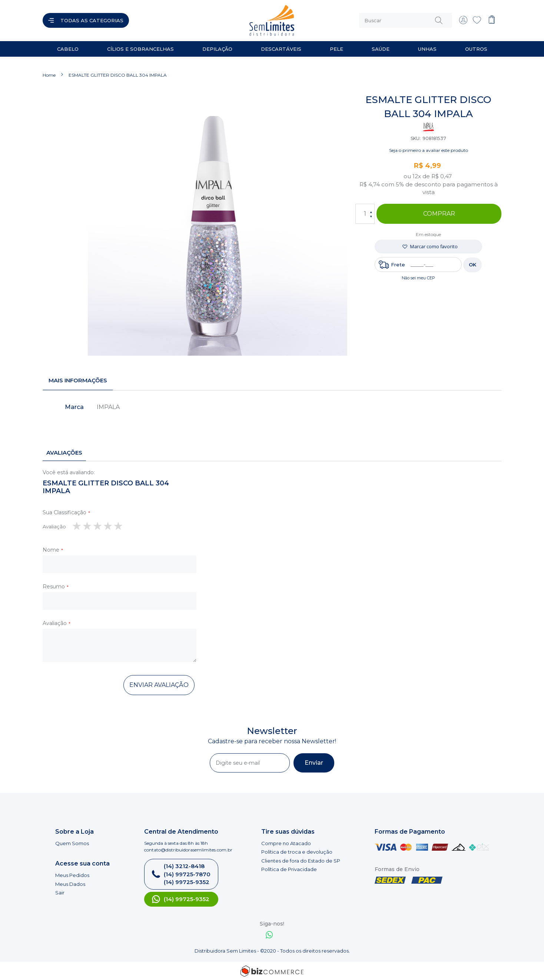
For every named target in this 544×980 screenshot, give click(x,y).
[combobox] (405, 20)
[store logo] (203, 20)
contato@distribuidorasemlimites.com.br (188, 849)
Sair (60, 892)
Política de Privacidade (289, 869)
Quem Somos (72, 843)
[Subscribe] (314, 763)
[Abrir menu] (86, 20)
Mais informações (78, 380)
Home (49, 75)
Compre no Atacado (286, 843)
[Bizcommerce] (272, 971)
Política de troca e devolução (297, 851)
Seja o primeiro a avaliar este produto (429, 150)
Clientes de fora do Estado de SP (301, 860)
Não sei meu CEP (418, 278)
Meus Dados (70, 884)
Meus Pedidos (72, 875)
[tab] (78, 381)
